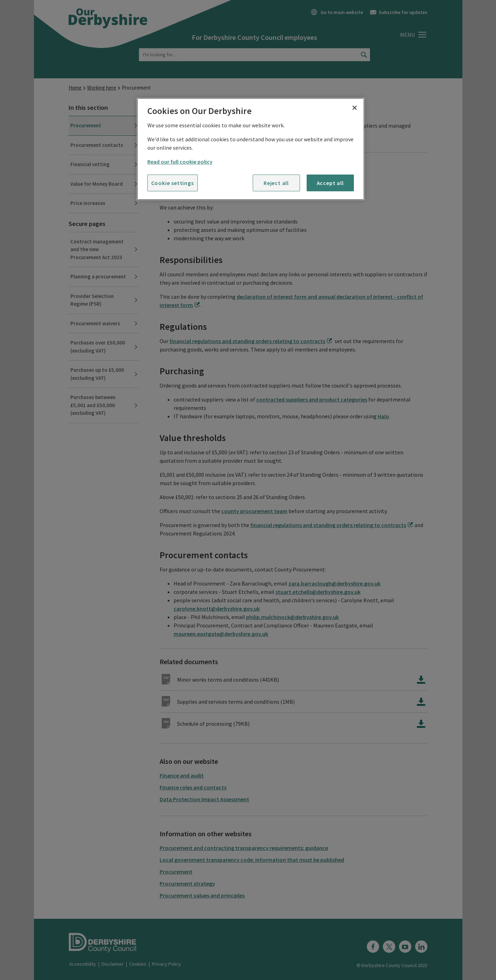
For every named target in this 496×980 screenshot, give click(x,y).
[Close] (355, 108)
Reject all (276, 183)
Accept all (330, 183)
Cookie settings (173, 183)
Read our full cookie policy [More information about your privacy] (180, 162)
